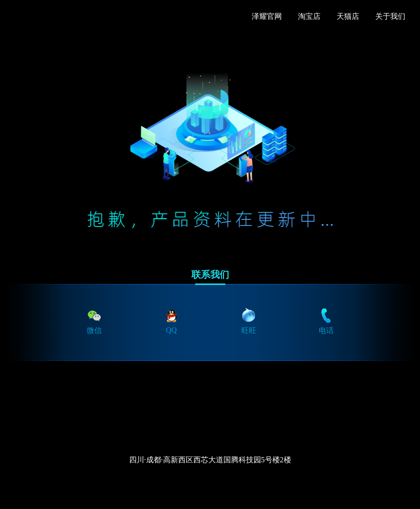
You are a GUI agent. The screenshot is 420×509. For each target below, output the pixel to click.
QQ (172, 321)
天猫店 (348, 16)
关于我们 (390, 16)
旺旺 (249, 321)
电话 (326, 321)
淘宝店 (309, 16)
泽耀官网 (267, 16)
